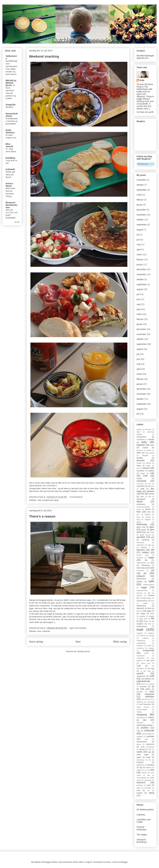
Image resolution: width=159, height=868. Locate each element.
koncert (139, 595)
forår (138, 517)
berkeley (140, 450)
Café (145, 476)
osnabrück (141, 676)
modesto (140, 646)
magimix (151, 633)
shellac (139, 712)
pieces (152, 684)
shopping (142, 715)
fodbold (148, 514)
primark (143, 687)
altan (138, 432)
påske (148, 689)
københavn (141, 606)
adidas (139, 429)
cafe (152, 473)
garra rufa (141, 527)
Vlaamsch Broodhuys (142, 841)
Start (78, 642)
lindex (146, 621)
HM (152, 550)
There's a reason (42, 516)
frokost (148, 517)
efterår (140, 502)
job (153, 570)
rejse (152, 692)
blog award (150, 453)
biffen (139, 453)
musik (146, 653)
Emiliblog (10, 158)
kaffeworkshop (149, 585)
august (140, 230)
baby (144, 442)
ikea (152, 563)
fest (149, 512)
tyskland (151, 765)
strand (142, 749)
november (141, 180)
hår (146, 560)
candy (139, 478)
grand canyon (145, 535)
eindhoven (141, 504)
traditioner (140, 765)
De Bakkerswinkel (145, 810)
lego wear (143, 619)
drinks (152, 494)
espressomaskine (143, 507)
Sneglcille (11, 105)
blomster (141, 460)
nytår (139, 666)
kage (144, 587)
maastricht (141, 658)
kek (149, 593)
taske (148, 757)
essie (139, 509)
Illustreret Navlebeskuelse (12, 205)
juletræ (140, 582)
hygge (151, 557)
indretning (145, 565)
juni (138, 240)
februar (140, 200)
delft (142, 489)
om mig (151, 668)
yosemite (148, 788)
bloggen (145, 455)
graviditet (141, 537)
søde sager (143, 755)
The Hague (142, 835)
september (142, 190)
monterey (140, 648)
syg (149, 752)
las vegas (141, 613)
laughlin (142, 616)
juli (138, 235)
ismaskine (140, 571)
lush (150, 624)
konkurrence (142, 601)
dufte (142, 497)
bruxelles (140, 471)
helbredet (140, 545)
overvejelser (146, 679)
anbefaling (141, 439)
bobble (139, 463)
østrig (152, 793)
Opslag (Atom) (84, 651)
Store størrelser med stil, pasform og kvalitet (11, 93)
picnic (143, 684)
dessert (151, 491)
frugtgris (148, 519)
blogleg (140, 458)
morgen (151, 648)
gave (152, 527)
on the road (146, 671)
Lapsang (141, 815)
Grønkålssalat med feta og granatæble (12, 121)
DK (142, 494)
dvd (150, 497)
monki (149, 646)
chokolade (141, 481)
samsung (151, 702)
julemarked (141, 579)
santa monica (143, 707)
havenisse (140, 543)
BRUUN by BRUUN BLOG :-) (11, 83)
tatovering (140, 760)
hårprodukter (141, 563)
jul (145, 573)
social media (147, 734)
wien (149, 785)
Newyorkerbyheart (12, 115)
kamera (139, 593)
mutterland (141, 656)
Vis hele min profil (145, 112)
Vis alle (17, 222)
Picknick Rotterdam (142, 828)
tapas (56, 500)
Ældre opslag (120, 642)
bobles (148, 463)
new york (150, 661)
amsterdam (141, 437)
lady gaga (147, 611)
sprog (139, 744)
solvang (140, 736)
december (141, 210)
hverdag (140, 558)
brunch (146, 468)
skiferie (151, 718)
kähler (145, 603)
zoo (149, 790)
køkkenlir (140, 608)
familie (148, 509)
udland (139, 770)
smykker (145, 728)
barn (152, 445)
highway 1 (145, 547)
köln (138, 611)
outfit (152, 676)
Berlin (149, 450)
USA (152, 770)
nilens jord (146, 663)
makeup (142, 636)
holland (145, 552)
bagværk (141, 445)
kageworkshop (142, 590)
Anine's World (9, 185)
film (138, 514)
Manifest (9, 107)
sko (145, 720)
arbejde (151, 439)
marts (139, 195)
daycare (151, 486)
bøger (143, 473)
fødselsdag (142, 524)
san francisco (145, 704)
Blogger (124, 862)
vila (149, 775)
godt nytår (150, 532)
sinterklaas (141, 718)
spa (146, 739)
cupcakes (141, 486)
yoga (138, 788)
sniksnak (46, 631)
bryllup (151, 471)
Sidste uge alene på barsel (10, 174)
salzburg (140, 702)
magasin (140, 633)
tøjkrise (149, 767)
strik (150, 749)
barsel (145, 448)
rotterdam (150, 697)
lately (152, 613)
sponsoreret (142, 742)
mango (152, 636)
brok (138, 468)
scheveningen (142, 709)
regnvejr (140, 692)
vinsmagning (141, 778)
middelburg (141, 641)
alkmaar (148, 429)
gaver (144, 530)
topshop (140, 762)
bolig (139, 466)
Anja (142, 80)
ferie (39, 631)
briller (148, 466)
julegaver (141, 576)
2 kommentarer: (76, 497)
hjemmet (141, 550)
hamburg (145, 540)
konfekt (151, 595)
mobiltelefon (141, 643)
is (149, 568)
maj (138, 244)
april (139, 249)
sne (138, 731)
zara (138, 790)
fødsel (139, 522)
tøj (141, 767)
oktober (140, 185)
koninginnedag (146, 598)
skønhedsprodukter (145, 725)
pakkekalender (143, 681)
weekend (141, 783)
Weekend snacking (44, 56)
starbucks (150, 744)
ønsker (140, 793)
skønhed (140, 723)
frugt (138, 519)
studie (139, 752)
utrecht (144, 773)
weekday (148, 780)
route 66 (144, 699)
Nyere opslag (36, 642)
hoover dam (143, 555)
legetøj (152, 616)
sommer (150, 736)
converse (140, 484)
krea (152, 601)
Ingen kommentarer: (78, 628)
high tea (151, 545)
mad (39, 500)
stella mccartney (147, 747)
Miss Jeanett (9, 145)
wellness (140, 785)
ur (146, 770)
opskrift (140, 673)
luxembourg (142, 626)
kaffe (151, 581)
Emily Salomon (10, 131)
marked (145, 638)
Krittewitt (10, 169)
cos (149, 484)
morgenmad (47, 500)
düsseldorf (141, 499)
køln (149, 608)
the (150, 760)
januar (140, 205)
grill (153, 537)
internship (141, 568)
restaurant (149, 694)
